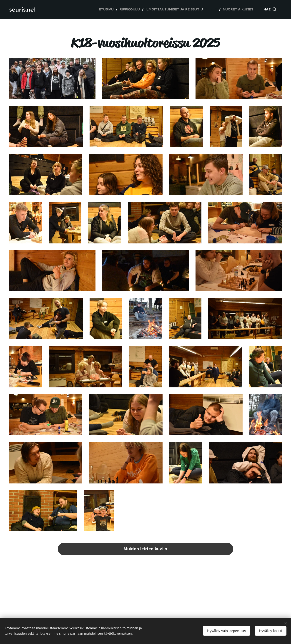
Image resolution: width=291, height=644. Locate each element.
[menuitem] (108, 9)
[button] (270, 9)
